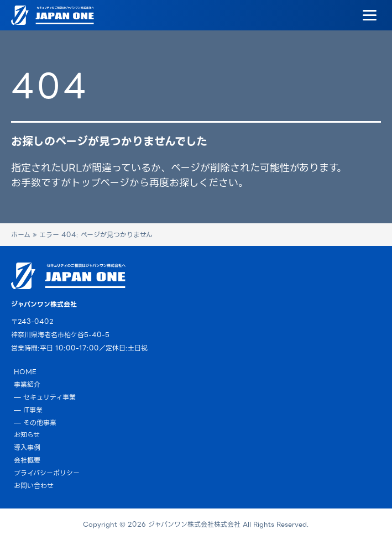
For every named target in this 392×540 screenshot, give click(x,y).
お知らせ (27, 435)
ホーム (21, 235)
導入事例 (27, 447)
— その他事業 (35, 423)
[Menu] (370, 15)
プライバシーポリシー (47, 473)
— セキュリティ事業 (45, 397)
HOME (25, 372)
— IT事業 (28, 410)
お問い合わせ (34, 486)
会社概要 (27, 460)
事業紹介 (27, 384)
